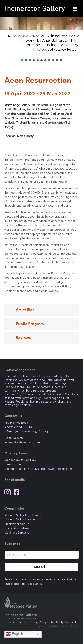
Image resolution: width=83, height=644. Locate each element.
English (14, 634)
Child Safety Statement (63, 622)
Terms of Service (18, 622)
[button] (22, 60)
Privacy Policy (38, 622)
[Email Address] (42, 555)
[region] (41, 40)
